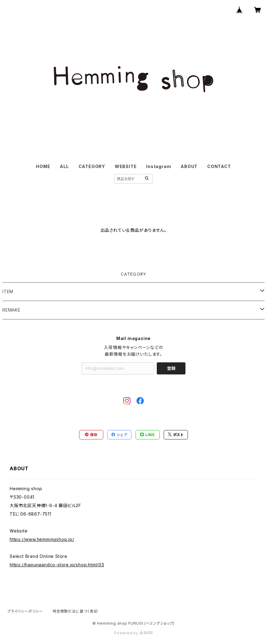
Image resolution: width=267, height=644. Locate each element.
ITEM (8, 291)
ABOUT (189, 166)
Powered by (133, 633)
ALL (64, 166)
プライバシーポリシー (25, 611)
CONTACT (219, 166)
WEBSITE (126, 166)
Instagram (159, 166)
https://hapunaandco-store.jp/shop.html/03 (57, 565)
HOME (43, 166)
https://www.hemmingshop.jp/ (42, 539)
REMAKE (11, 310)
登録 (171, 368)
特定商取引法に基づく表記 (75, 611)
